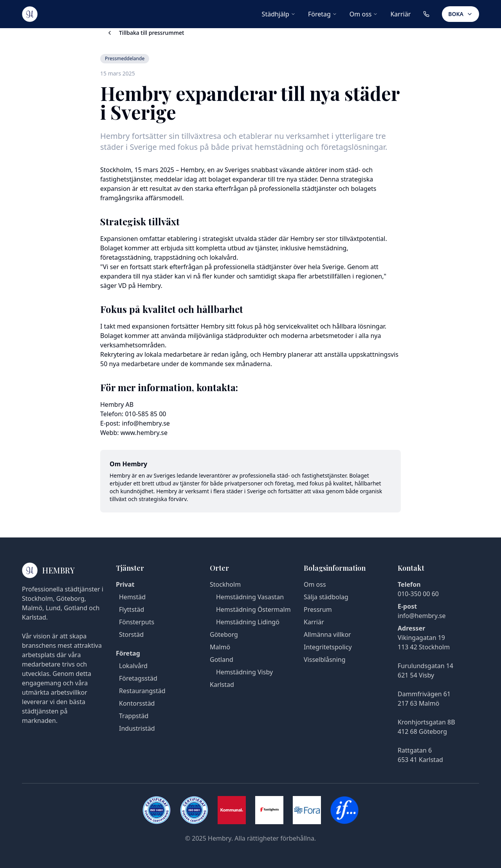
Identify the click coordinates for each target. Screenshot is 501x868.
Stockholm (225, 584)
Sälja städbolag (326, 597)
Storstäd (131, 634)
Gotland (222, 660)
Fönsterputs (137, 622)
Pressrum (318, 609)
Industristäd (137, 728)
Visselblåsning (325, 660)
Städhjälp (279, 14)
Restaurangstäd (142, 691)
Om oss (364, 14)
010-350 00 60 (418, 594)
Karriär (400, 14)
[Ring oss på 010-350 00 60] (426, 14)
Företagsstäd (138, 678)
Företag (323, 14)
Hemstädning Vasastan (250, 597)
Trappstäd (134, 716)
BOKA (460, 14)
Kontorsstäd (137, 703)
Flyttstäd (132, 609)
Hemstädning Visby (244, 672)
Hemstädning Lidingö (248, 622)
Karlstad (222, 685)
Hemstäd (132, 597)
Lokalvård (133, 666)
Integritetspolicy (328, 647)
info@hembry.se (422, 616)
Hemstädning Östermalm (253, 609)
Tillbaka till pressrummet (145, 33)
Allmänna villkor (327, 634)
